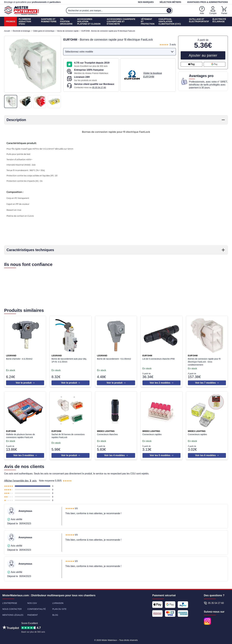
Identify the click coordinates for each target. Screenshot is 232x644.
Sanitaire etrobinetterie (49, 20)
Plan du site (59, 608)
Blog (55, 614)
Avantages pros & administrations (208, 2)
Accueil (7, 31)
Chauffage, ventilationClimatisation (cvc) (170, 21)
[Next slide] (56, 101)
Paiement (33, 614)
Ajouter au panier (203, 55)
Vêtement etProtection (148, 21)
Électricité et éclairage (21, 31)
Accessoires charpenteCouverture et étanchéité (121, 21)
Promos (11, 21)
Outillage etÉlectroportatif (199, 20)
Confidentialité (37, 608)
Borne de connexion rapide (68, 31)
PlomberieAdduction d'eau (25, 21)
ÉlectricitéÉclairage (219, 20)
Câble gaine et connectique (44, 31)
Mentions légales (13, 614)
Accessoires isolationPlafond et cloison (89, 21)
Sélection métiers (170, 2)
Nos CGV (32, 602)
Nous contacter (12, 608)
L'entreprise (10, 602)
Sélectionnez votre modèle (120, 52)
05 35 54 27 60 (99, 87)
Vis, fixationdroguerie (66, 21)
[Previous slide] (9, 101)
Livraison (58, 602)
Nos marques (146, 2)
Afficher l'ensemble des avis (20, 479)
